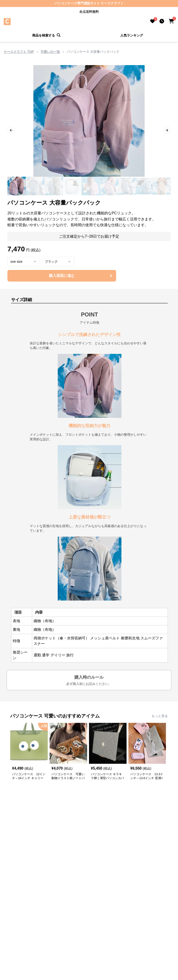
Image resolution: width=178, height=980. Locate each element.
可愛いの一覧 (50, 52)
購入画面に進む (81, 276)
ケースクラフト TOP (19, 52)
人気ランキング (132, 35)
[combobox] (24, 262)
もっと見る (160, 716)
